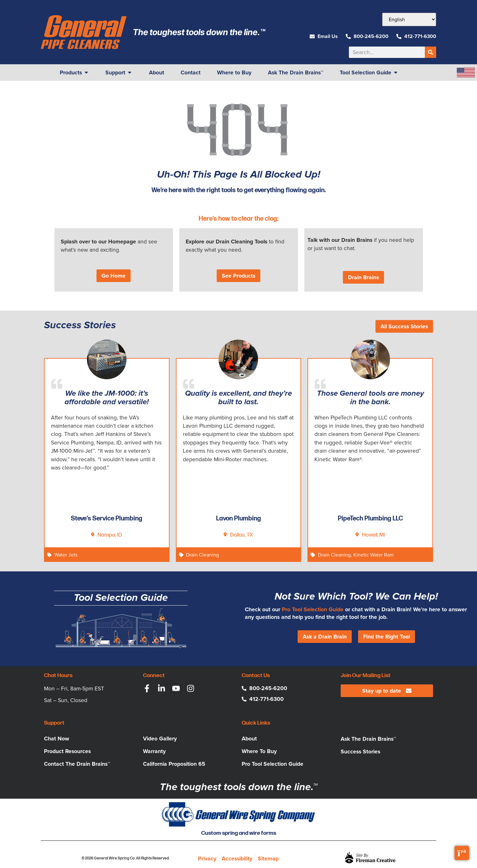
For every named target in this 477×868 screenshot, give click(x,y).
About (249, 739)
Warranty (154, 751)
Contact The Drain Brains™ (77, 764)
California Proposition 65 (174, 764)
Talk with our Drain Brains (340, 240)
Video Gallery (160, 739)
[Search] (431, 52)
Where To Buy (259, 751)
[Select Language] (409, 19)
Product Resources (67, 751)
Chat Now (57, 739)
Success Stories (360, 752)
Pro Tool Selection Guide (313, 609)
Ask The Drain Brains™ (368, 739)
